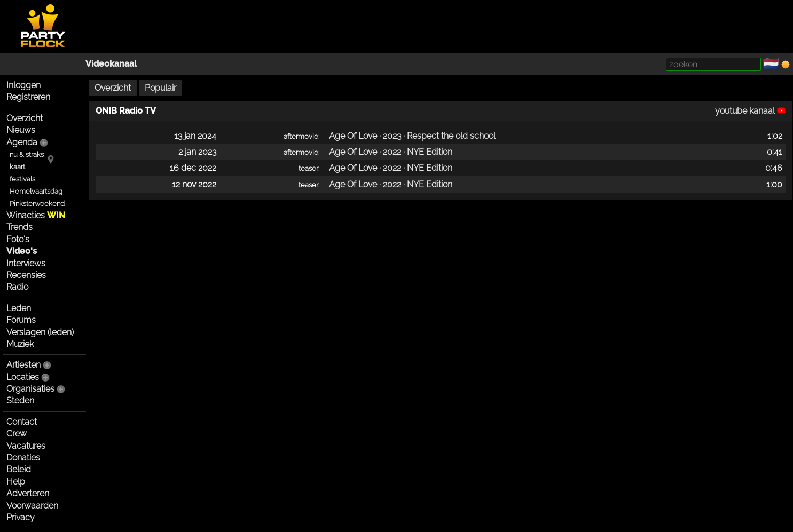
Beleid (19, 469)
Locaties (23, 377)
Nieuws (21, 130)
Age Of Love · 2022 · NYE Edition (391, 152)
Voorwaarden (32, 506)
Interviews (26, 263)
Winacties (36, 215)
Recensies (26, 275)
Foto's (18, 239)
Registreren (28, 97)
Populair (160, 88)
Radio (17, 287)
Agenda (22, 142)
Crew (17, 434)
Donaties (23, 458)
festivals (22, 179)
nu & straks (27, 154)
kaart (17, 167)
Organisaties (30, 389)
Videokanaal (111, 64)
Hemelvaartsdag (36, 191)
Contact (22, 422)
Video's (22, 251)
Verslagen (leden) (40, 332)
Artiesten (23, 365)
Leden (19, 308)
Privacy (21, 517)
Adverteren (28, 493)
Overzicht (25, 118)
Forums (21, 320)
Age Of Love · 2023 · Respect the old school (412, 136)
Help (16, 482)
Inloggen (23, 85)
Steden (20, 400)
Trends (19, 227)
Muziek (20, 344)
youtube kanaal (750, 111)
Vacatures (26, 446)
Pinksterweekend (37, 204)
